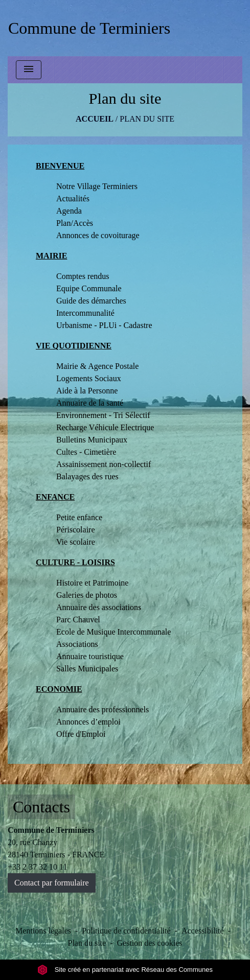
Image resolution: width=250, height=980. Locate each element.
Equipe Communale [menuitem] (89, 288)
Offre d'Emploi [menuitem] (81, 734)
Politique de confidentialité (126, 931)
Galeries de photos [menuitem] (87, 595)
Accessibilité (203, 931)
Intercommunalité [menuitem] (85, 313)
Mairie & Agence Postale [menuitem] (97, 366)
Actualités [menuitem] (73, 199)
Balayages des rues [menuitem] (87, 476)
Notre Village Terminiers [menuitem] (97, 186)
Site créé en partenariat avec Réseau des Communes (125, 970)
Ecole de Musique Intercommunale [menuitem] (113, 632)
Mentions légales (43, 931)
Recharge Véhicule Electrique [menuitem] (105, 427)
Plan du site (147, 119)
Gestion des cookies (150, 943)
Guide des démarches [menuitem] (91, 301)
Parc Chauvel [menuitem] (78, 620)
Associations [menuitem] (77, 644)
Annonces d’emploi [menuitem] (88, 722)
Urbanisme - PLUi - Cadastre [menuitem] (104, 325)
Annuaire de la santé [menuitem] (90, 403)
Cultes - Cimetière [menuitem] (86, 452)
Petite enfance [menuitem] (79, 517)
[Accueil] (89, 28)
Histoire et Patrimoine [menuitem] (92, 583)
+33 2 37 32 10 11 (37, 867)
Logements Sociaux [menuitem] (89, 378)
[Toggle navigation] (29, 70)
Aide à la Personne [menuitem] (87, 391)
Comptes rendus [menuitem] (83, 276)
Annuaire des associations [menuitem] (99, 607)
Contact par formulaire (52, 883)
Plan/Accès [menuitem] (75, 223)
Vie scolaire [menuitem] (76, 542)
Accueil (95, 119)
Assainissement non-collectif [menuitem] (104, 464)
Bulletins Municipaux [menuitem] (92, 440)
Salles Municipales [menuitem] (87, 669)
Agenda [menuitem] (69, 211)
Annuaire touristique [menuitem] (90, 656)
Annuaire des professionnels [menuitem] (103, 709)
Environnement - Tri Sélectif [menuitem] (103, 415)
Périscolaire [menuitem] (76, 530)
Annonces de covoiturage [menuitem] (98, 235)
